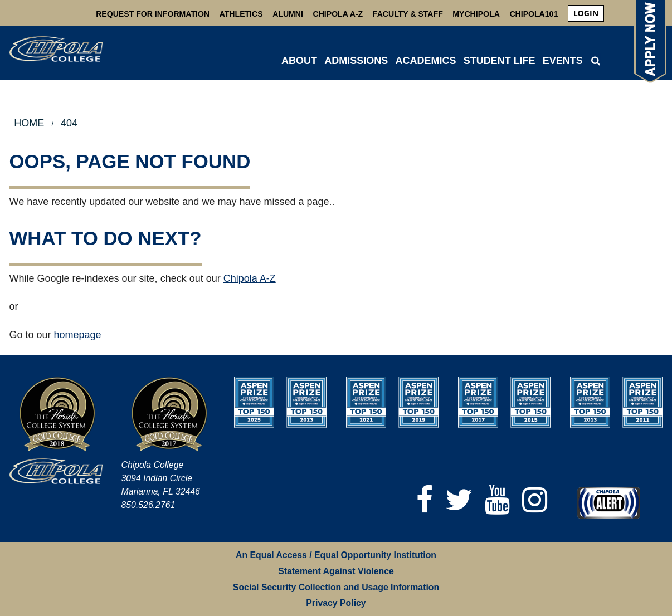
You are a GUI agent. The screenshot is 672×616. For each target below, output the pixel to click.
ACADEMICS (425, 61)
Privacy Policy (336, 603)
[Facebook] (425, 500)
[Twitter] (459, 500)
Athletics (241, 14)
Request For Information (153, 14)
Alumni (288, 14)
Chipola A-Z (338, 14)
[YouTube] (497, 500)
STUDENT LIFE (500, 61)
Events (563, 61)
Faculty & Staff (408, 14)
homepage (78, 335)
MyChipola (476, 14)
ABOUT (299, 61)
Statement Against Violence (336, 571)
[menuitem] (586, 13)
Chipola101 (534, 14)
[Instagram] (535, 500)
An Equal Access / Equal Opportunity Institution (336, 555)
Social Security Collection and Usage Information (336, 587)
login (586, 13)
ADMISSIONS (356, 61)
